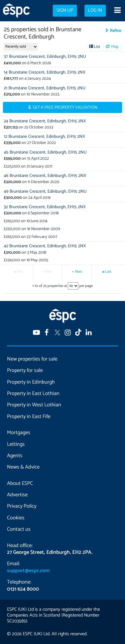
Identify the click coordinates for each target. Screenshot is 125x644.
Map (115, 47)
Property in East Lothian (33, 394)
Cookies (16, 518)
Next (79, 272)
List (97, 47)
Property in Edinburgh (31, 382)
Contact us (19, 529)
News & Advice (23, 467)
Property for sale (25, 370)
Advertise (17, 495)
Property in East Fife (29, 417)
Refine (116, 31)
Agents (15, 456)
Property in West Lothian (34, 405)
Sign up (65, 11)
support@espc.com (28, 571)
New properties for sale (32, 359)
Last (108, 272)
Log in (95, 11)
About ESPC (20, 483)
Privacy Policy (22, 506)
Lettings (16, 444)
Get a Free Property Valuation (65, 107)
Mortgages (19, 433)
